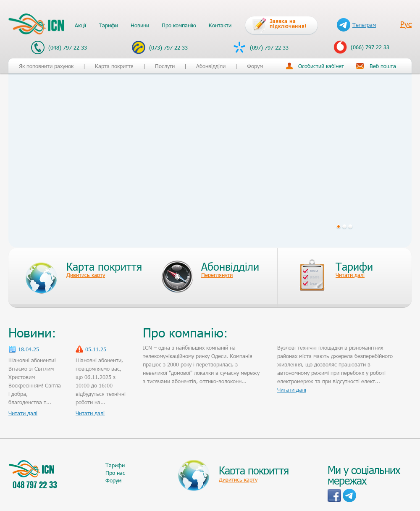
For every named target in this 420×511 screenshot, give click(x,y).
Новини (140, 25)
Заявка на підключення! (288, 24)
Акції (80, 25)
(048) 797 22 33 (59, 47)
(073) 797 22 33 (160, 47)
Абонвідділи (211, 66)
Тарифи (108, 25)
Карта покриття (114, 66)
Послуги (165, 66)
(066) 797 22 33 (361, 47)
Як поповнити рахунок (46, 66)
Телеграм (356, 25)
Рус (406, 24)
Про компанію (179, 25)
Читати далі (23, 413)
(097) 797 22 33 (261, 47)
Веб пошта (383, 66)
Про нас (115, 473)
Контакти (220, 25)
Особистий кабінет (321, 66)
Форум (255, 66)
